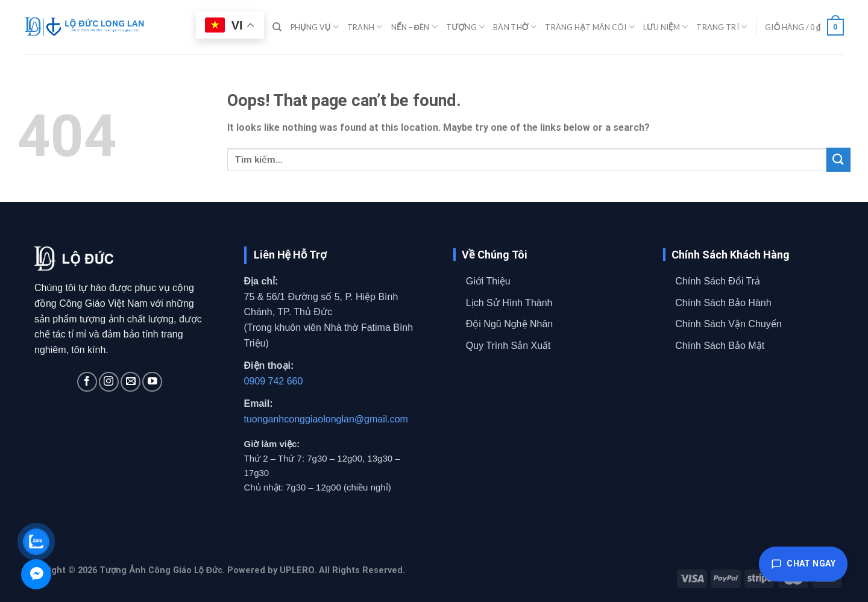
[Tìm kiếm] (277, 27)
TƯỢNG (465, 27)
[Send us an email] (131, 382)
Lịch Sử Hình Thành (509, 303)
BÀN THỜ (515, 27)
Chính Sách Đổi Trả (718, 281)
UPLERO (297, 570)
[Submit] (838, 159)
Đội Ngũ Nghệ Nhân (509, 324)
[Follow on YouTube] (152, 382)
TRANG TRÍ (722, 27)
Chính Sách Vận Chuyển (728, 324)
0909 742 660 (274, 381)
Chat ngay (803, 564)
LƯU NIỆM (666, 27)
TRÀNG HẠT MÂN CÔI (590, 27)
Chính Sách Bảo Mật (720, 346)
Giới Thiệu (488, 281)
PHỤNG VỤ (315, 27)
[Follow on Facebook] (87, 382)
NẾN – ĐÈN (414, 27)
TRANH (365, 27)
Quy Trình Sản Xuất (508, 346)
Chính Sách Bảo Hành (723, 303)
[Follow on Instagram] (109, 382)
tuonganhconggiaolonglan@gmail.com (326, 419)
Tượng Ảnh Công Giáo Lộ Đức (161, 570)
